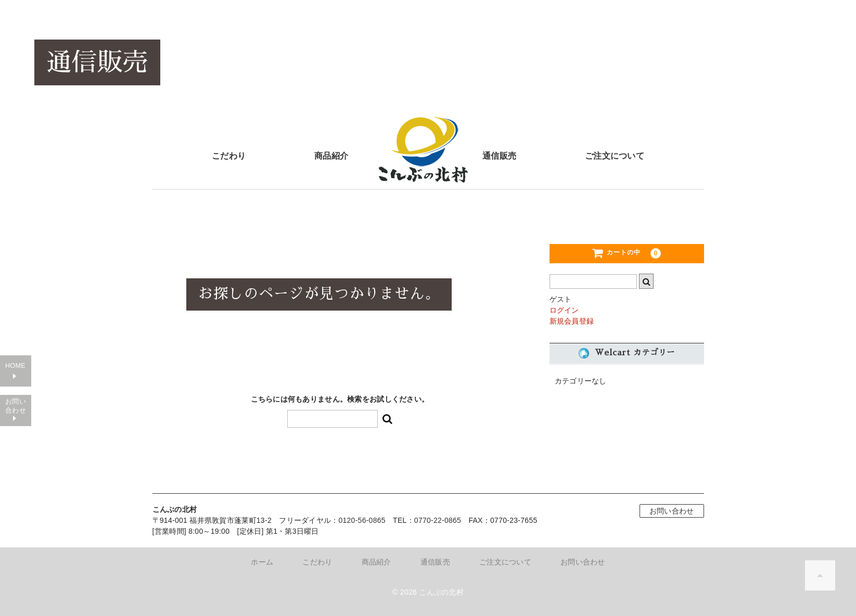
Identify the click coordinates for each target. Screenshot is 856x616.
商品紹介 (331, 155)
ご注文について (615, 155)
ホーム (262, 562)
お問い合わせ (16, 439)
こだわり (229, 155)
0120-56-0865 (362, 520)
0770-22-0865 (438, 520)
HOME (15, 395)
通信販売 (499, 155)
